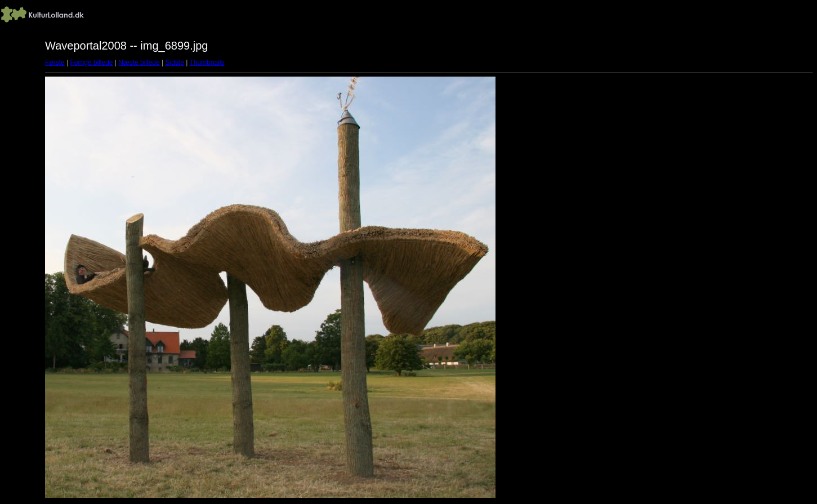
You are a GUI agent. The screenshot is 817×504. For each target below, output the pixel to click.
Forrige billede (91, 63)
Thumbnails (207, 63)
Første (55, 63)
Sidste (174, 63)
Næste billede (139, 63)
